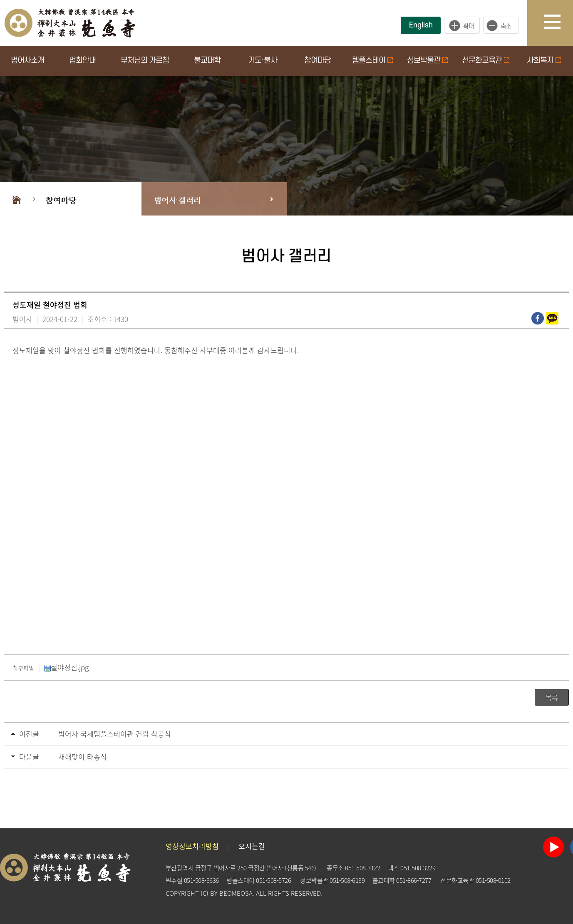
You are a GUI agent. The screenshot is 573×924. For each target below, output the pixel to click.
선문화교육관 (486, 61)
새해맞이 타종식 (83, 757)
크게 (462, 25)
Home (17, 199)
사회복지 (544, 61)
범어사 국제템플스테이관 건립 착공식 (115, 734)
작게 (503, 25)
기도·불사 (263, 61)
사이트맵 (558, 23)
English (421, 25)
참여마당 (318, 61)
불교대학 (207, 61)
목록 (552, 697)
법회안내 (82, 61)
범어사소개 (27, 61)
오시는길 (252, 846)
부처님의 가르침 (145, 61)
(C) (205, 893)
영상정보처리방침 (192, 846)
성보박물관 (427, 61)
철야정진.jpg (66, 667)
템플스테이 (372, 61)
